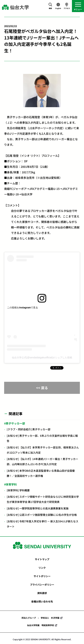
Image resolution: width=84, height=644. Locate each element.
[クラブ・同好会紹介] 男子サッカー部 (29, 429)
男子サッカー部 (15, 423)
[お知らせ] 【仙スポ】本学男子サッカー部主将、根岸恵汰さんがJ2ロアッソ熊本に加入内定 (43, 450)
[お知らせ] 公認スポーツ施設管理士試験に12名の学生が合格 (42, 515)
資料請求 (42, 593)
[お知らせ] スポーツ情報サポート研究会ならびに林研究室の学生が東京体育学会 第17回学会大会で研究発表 (43, 499)
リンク (42, 568)
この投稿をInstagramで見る (23, 308)
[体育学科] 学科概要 (18, 490)
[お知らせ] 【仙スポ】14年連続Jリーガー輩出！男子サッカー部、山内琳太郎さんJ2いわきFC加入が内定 (42, 461)
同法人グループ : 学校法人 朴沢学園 (40, 618)
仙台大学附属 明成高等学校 (41, 625)
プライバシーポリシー (42, 585)
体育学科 (11, 484)
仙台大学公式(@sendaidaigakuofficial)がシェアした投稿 (42, 357)
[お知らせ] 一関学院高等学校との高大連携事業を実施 (38, 508)
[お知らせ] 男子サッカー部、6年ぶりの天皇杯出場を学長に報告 (42, 438)
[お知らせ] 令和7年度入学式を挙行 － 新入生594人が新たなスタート (43, 524)
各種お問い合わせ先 (42, 601)
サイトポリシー (42, 576)
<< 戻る (42, 388)
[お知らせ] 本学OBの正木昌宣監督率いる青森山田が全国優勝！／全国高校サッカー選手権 (41, 473)
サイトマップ (42, 559)
